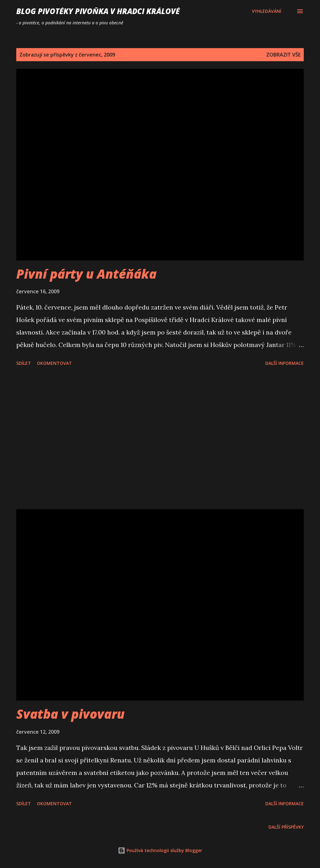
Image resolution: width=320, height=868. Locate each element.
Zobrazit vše (283, 55)
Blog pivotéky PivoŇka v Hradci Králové (98, 11)
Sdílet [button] (24, 363)
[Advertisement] (160, 439)
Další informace (285, 363)
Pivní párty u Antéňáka (86, 274)
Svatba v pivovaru (70, 714)
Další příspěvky (286, 827)
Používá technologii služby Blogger (160, 850)
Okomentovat (54, 363)
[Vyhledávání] (267, 11)
